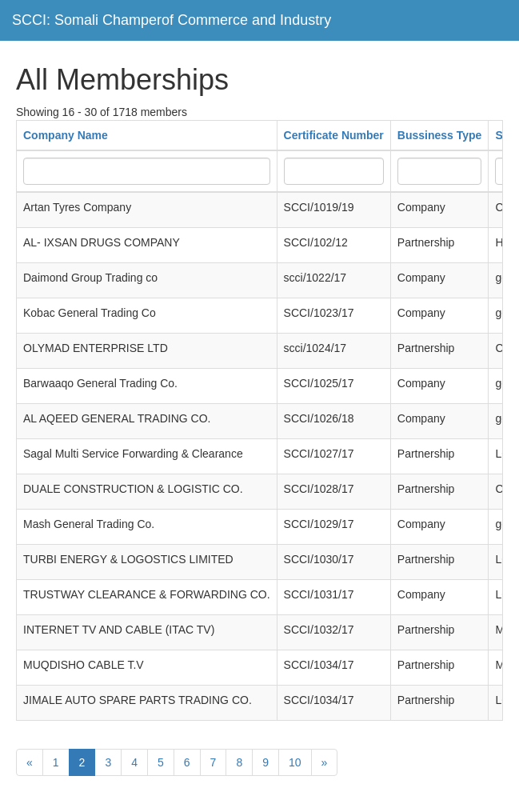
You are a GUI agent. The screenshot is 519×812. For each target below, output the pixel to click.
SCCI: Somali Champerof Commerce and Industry (172, 20)
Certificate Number (334, 135)
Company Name (66, 135)
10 (295, 762)
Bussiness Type (440, 135)
